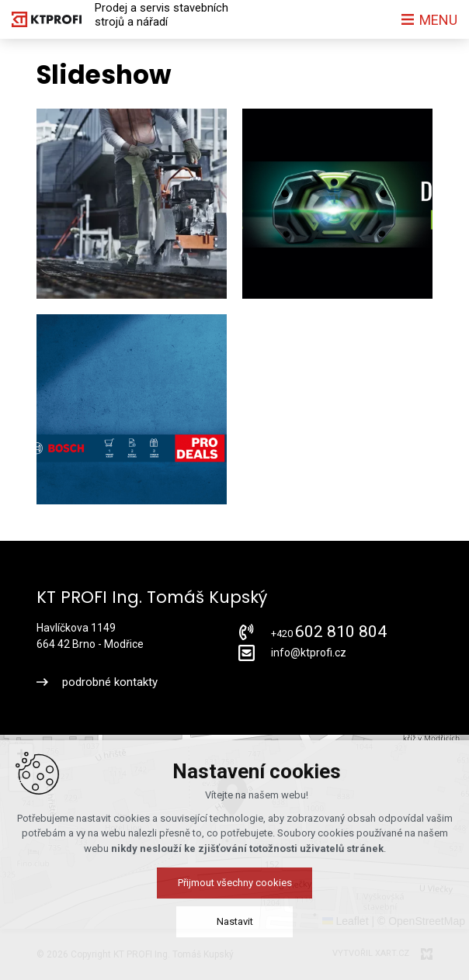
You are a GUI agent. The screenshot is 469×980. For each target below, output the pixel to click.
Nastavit (235, 921)
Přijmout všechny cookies (235, 883)
